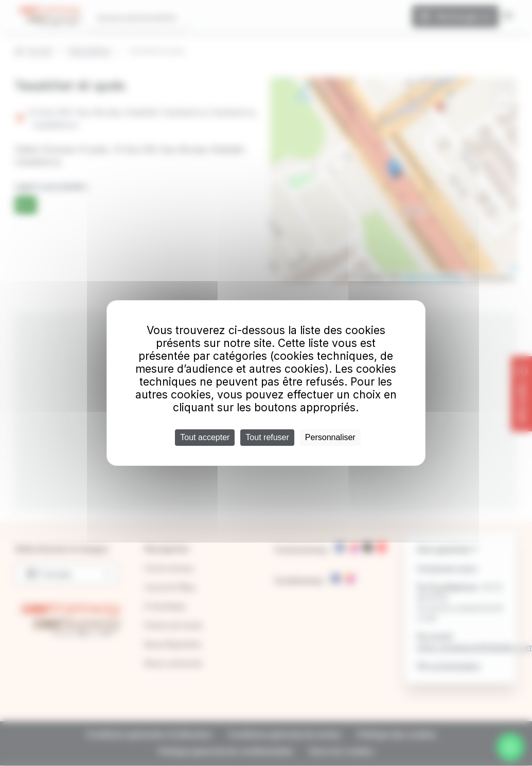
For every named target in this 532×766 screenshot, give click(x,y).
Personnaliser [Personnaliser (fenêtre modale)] (330, 437)
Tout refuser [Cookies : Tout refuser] (267, 437)
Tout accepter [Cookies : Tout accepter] (205, 437)
